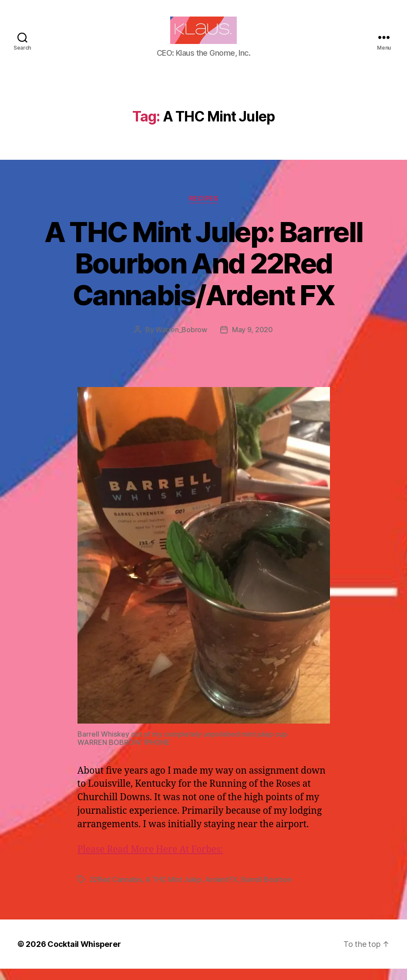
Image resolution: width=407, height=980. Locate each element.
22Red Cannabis (116, 891)
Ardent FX (221, 891)
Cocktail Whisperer (84, 955)
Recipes (204, 210)
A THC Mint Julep (173, 891)
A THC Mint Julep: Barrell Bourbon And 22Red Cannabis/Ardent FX (204, 275)
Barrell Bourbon (266, 891)
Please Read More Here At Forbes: (150, 861)
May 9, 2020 (252, 341)
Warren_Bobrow (181, 341)
